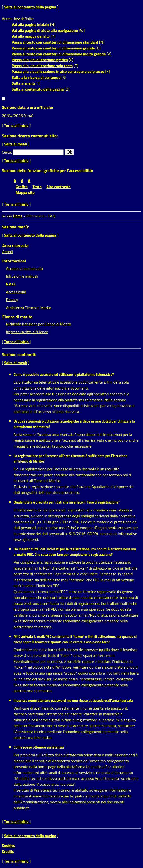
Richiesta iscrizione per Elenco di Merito (39, 324)
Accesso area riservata (24, 268)
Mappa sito (25, 192)
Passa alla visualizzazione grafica (40, 60)
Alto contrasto (59, 187)
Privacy (12, 300)
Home (18, 216)
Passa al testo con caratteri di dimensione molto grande (59, 54)
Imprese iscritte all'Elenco (27, 332)
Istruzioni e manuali (22, 276)
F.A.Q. (11, 284)
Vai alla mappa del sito (31, 36)
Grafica (22, 187)
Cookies (9, 845)
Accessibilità (16, 292)
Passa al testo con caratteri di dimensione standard (55, 42)
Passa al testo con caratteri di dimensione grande (53, 48)
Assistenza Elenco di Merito (29, 308)
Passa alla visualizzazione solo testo (42, 66)
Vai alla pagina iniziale (30, 24)
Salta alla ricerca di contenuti (36, 77)
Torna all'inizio (16, 125)
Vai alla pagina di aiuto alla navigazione (45, 30)
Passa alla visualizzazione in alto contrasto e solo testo (58, 71)
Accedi (8, 252)
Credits (8, 851)
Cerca (6, 152)
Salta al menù (23, 83)
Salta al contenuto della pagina (30, 7)
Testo (37, 187)
